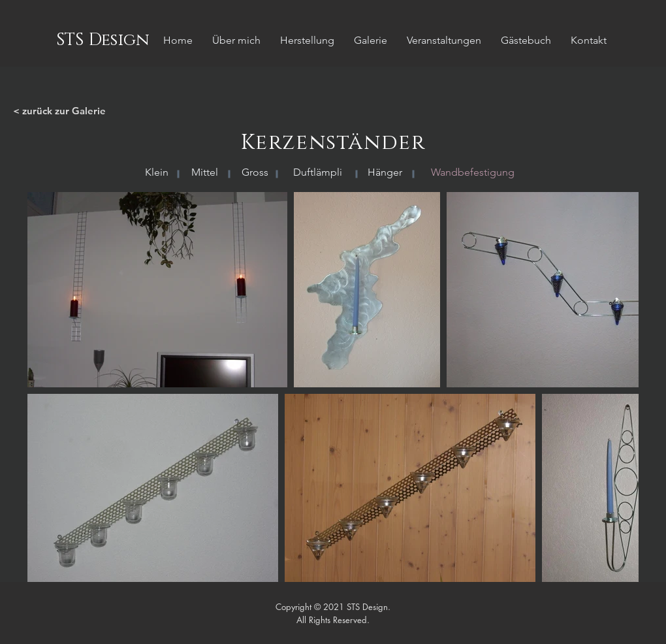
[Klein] (156, 173)
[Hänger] (385, 173)
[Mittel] (205, 173)
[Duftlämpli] (318, 173)
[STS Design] (103, 40)
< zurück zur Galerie (59, 111)
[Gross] (255, 173)
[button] (472, 173)
